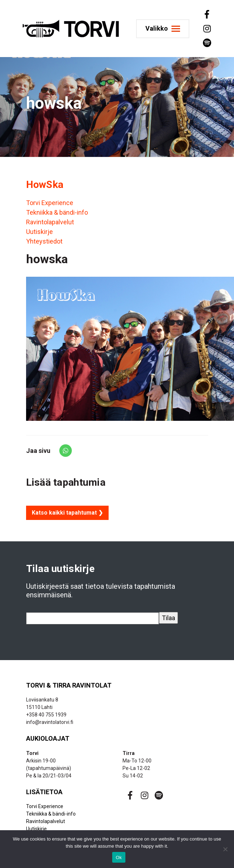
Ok (119, 857)
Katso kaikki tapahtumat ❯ (67, 513)
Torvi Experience (50, 203)
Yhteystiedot (44, 241)
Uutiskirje (39, 232)
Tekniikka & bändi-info (57, 212)
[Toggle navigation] (163, 29)
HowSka (45, 185)
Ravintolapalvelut (50, 222)
